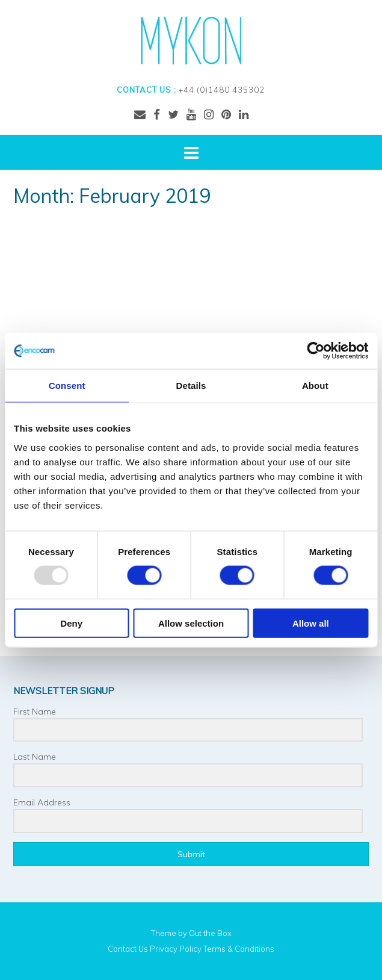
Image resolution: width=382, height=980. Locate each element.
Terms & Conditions (239, 949)
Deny (71, 623)
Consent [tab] (67, 386)
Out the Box (210, 933)
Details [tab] (191, 386)
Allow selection (191, 623)
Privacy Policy (176, 949)
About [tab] (315, 386)
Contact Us (128, 949)
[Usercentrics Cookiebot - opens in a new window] (316, 351)
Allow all (311, 623)
